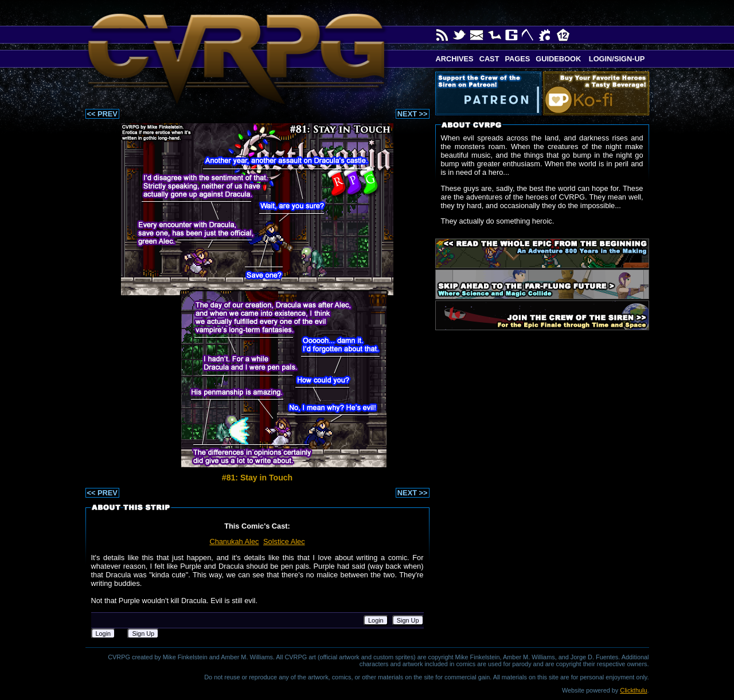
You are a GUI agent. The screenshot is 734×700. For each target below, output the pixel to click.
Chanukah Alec (234, 541)
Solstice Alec (284, 541)
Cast (489, 59)
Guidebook (558, 59)
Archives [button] (455, 59)
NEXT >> (413, 114)
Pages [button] (517, 59)
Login (376, 620)
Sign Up (408, 620)
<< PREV (102, 114)
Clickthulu (633, 690)
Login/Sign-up (616, 59)
